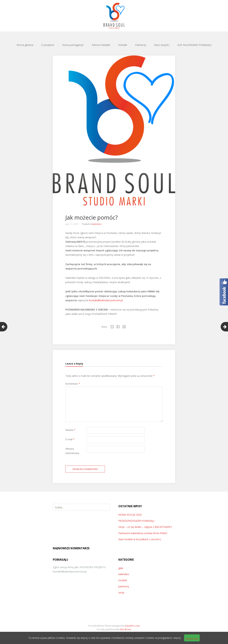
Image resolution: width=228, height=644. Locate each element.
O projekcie (48, 45)
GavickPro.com (132, 626)
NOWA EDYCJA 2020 (130, 515)
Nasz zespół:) (162, 45)
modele (123, 580)
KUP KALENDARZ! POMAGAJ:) (195, 45)
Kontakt (123, 45)
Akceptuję (192, 639)
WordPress (126, 629)
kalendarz (97, 224)
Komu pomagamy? (73, 45)
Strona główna (25, 45)
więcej (177, 638)
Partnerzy (141, 45)
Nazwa (70, 430)
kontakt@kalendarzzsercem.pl (106, 300)
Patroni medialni (101, 45)
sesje (121, 592)
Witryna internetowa (72, 451)
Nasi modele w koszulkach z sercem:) (140, 539)
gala (121, 568)
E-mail (70, 439)
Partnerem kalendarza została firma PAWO (143, 533)
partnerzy (124, 586)
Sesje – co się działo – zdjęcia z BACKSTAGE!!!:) (145, 527)
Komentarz (73, 384)
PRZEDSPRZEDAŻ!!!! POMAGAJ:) (136, 521)
